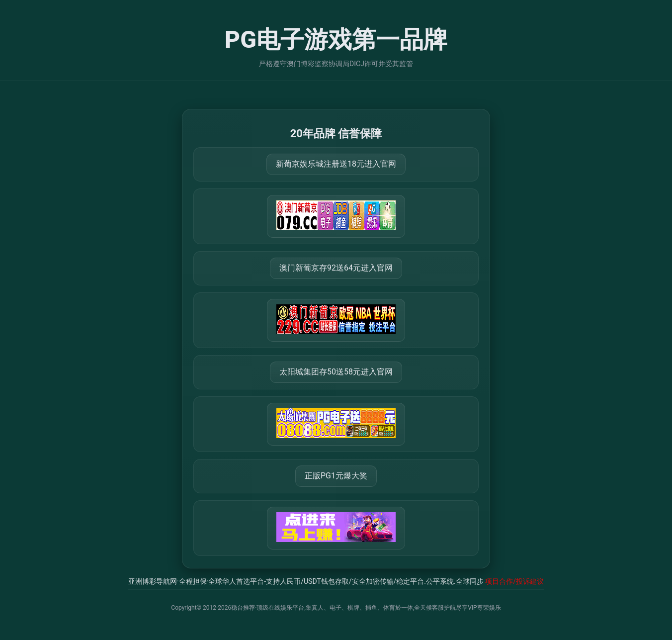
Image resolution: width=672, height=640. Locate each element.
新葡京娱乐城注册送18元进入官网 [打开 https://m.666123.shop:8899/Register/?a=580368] (336, 164)
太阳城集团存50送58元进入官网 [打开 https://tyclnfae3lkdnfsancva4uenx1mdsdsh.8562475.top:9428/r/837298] (336, 372)
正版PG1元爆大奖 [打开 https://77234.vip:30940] (336, 476)
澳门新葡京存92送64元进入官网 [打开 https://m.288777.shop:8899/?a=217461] (336, 268)
